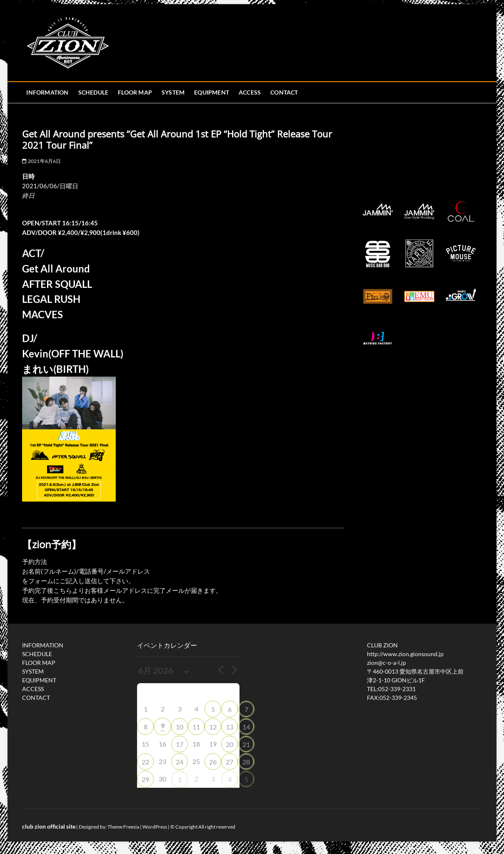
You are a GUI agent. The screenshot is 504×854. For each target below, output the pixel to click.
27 (230, 762)
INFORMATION (47, 92)
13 (230, 727)
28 (246, 762)
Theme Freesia (123, 827)
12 (213, 727)
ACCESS (250, 92)
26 (213, 762)
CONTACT (284, 92)
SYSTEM (173, 92)
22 (145, 762)
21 (246, 744)
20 (230, 744)
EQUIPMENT (212, 92)
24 (180, 762)
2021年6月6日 (41, 161)
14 (246, 727)
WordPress (155, 827)
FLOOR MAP (135, 92)
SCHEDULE (94, 92)
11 (196, 727)
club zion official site (49, 826)
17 (180, 744)
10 (180, 727)
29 (145, 779)
